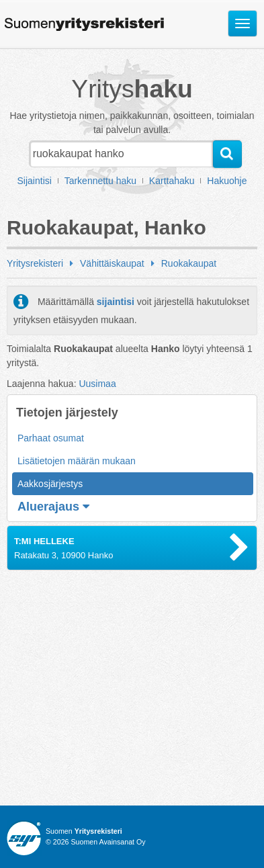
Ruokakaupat (189, 263)
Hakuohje (227, 181)
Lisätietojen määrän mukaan (77, 461)
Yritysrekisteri (35, 263)
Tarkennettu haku (100, 181)
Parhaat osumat (51, 438)
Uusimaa (97, 384)
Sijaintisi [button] (35, 181)
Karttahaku (172, 181)
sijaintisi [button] (116, 302)
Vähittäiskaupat (112, 263)
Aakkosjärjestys (50, 484)
